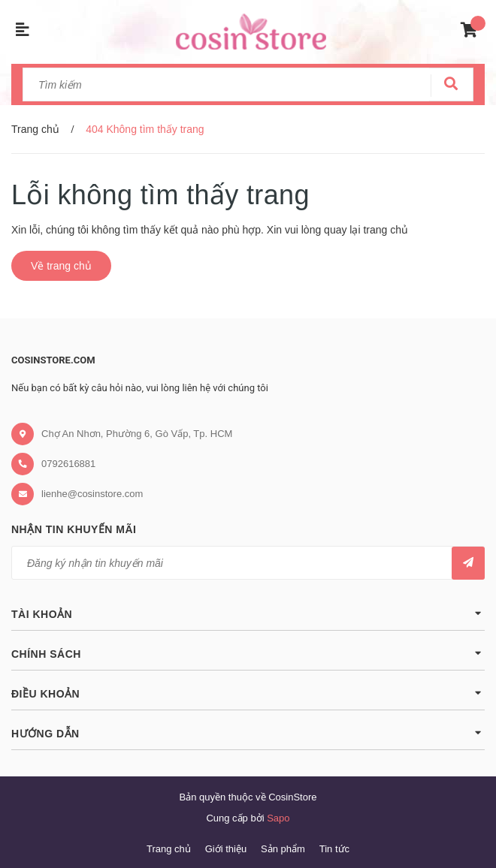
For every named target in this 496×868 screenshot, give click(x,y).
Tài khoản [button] (248, 613)
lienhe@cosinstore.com (92, 494)
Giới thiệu (226, 849)
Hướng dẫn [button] (248, 732)
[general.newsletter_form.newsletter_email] (248, 563)
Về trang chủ (61, 266)
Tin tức (334, 849)
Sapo (278, 818)
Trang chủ (169, 849)
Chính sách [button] (248, 653)
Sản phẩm (283, 849)
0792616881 (68, 464)
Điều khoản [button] (248, 693)
